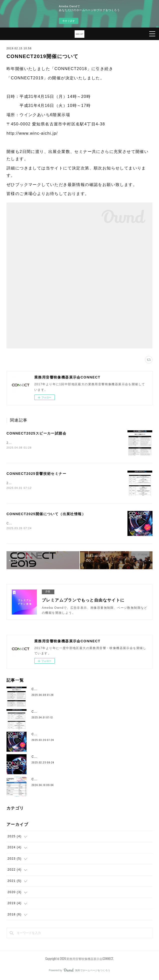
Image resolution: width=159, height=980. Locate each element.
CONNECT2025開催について (54, 758)
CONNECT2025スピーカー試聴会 (36, 433)
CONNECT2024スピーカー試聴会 (58, 780)
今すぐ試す (69, 21)
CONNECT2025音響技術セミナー (36, 474)
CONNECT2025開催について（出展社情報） (46, 514)
